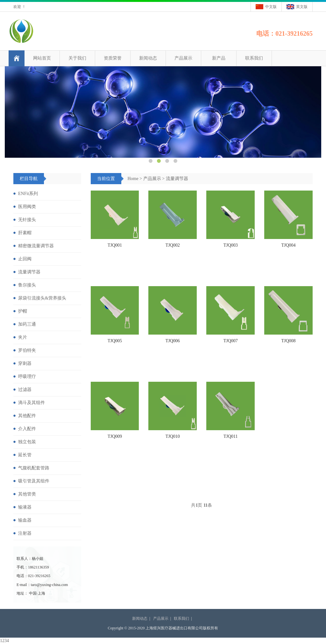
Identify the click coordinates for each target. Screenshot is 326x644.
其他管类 (27, 494)
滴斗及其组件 (32, 403)
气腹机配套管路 (34, 468)
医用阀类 (27, 207)
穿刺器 (25, 363)
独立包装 (27, 442)
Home (133, 179)
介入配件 (27, 429)
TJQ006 (173, 341)
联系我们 (254, 58)
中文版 (271, 7)
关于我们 (77, 58)
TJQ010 (173, 436)
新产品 (219, 58)
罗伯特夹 (27, 350)
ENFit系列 (28, 194)
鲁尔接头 (27, 285)
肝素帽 (25, 233)
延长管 (25, 455)
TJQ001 (115, 245)
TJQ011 (231, 436)
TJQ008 (289, 341)
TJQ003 (231, 245)
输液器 (25, 507)
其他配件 (27, 416)
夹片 (23, 337)
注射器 (25, 533)
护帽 (23, 311)
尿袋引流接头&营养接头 (42, 298)
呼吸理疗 (27, 376)
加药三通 (27, 324)
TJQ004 (289, 245)
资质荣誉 (113, 58)
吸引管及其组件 (34, 481)
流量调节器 (177, 179)
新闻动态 (148, 58)
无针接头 (27, 220)
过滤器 (25, 390)
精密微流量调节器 (36, 246)
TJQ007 (231, 341)
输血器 (25, 520)
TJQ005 (115, 341)
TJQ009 (115, 436)
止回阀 (25, 259)
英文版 (302, 7)
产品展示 (183, 58)
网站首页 (42, 58)
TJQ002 (173, 245)
